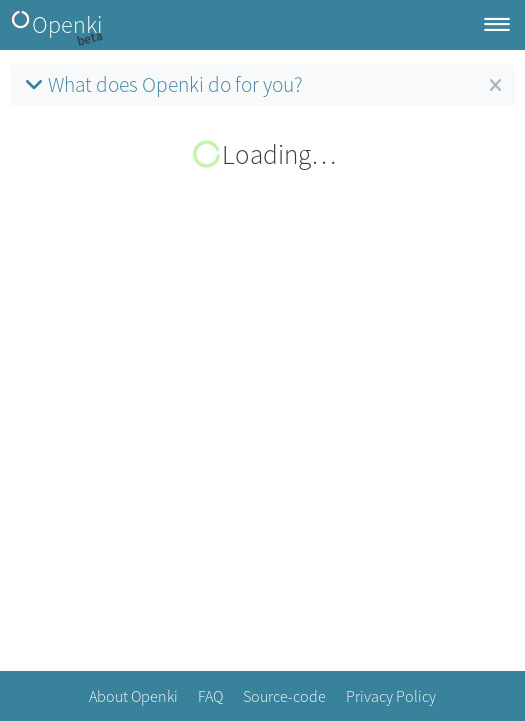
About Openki (133, 696)
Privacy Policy (391, 696)
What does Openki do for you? (162, 84)
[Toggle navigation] (497, 25)
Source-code (284, 696)
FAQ (210, 696)
